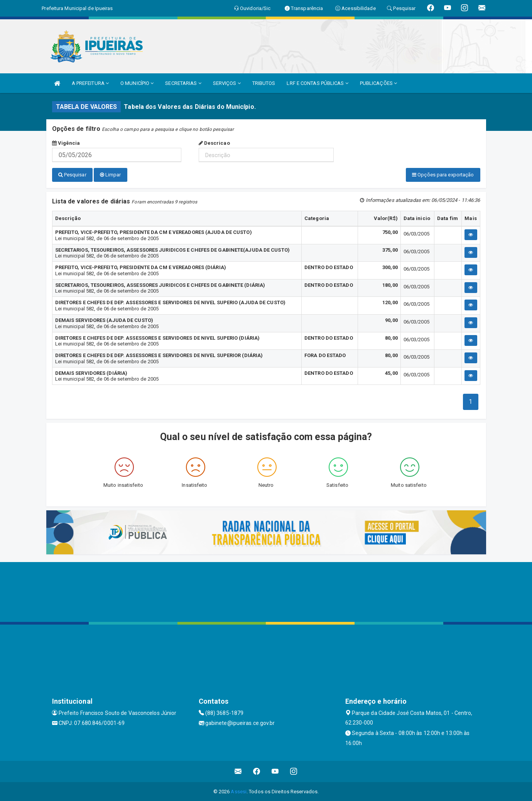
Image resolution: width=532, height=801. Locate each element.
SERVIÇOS (227, 83)
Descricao (214, 143)
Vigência (66, 143)
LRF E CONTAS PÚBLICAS (317, 83)
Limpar (111, 175)
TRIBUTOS (264, 83)
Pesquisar (72, 175)
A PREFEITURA (90, 83)
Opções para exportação (443, 175)
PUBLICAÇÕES (378, 83)
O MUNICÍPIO (137, 83)
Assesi (239, 791)
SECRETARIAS (183, 83)
